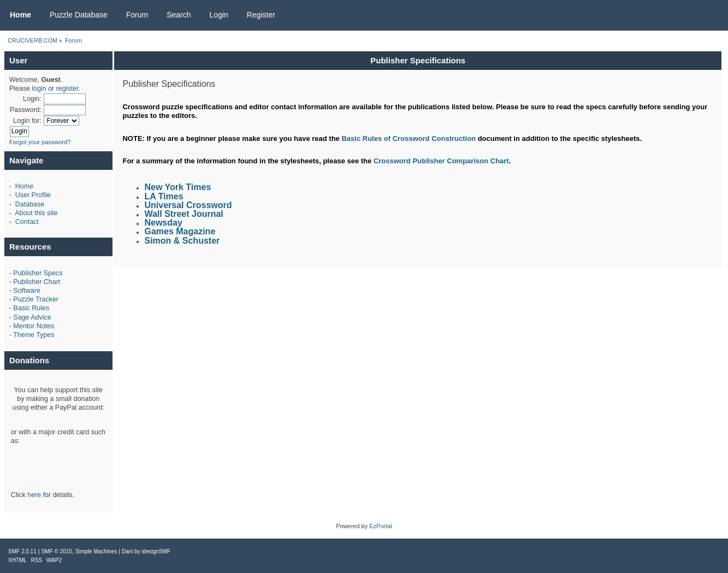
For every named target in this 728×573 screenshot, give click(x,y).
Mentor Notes (34, 326)
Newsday (163, 223)
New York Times (177, 187)
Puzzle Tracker (35, 299)
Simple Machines (96, 551)
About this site (36, 213)
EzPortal (381, 526)
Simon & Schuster (182, 241)
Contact (27, 222)
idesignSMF (156, 551)
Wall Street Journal (184, 214)
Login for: (27, 121)
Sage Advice (32, 317)
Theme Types (34, 335)
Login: (32, 99)
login (39, 88)
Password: (26, 110)
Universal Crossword (188, 205)
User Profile (33, 195)
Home (24, 186)
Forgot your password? (40, 142)
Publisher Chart (37, 282)
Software (26, 291)
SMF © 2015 (57, 551)
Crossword (392, 161)
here (34, 495)
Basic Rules (31, 308)
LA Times (164, 196)
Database (30, 204)
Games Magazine (180, 231)
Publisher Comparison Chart (460, 161)
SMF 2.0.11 (22, 551)
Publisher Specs (38, 273)
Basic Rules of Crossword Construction (409, 138)
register (67, 88)
